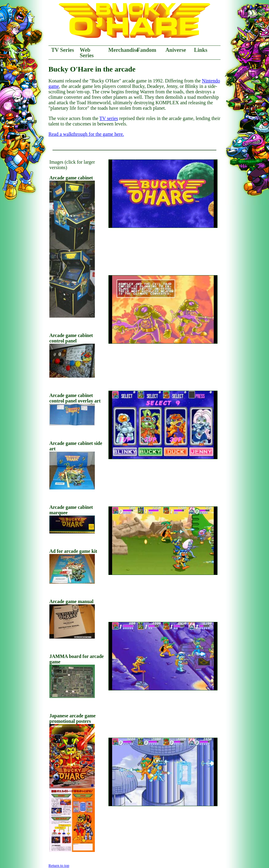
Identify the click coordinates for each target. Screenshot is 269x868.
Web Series (87, 53)
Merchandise (121, 50)
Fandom (147, 50)
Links (201, 50)
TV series (109, 118)
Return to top (59, 865)
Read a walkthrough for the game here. (86, 134)
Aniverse (176, 50)
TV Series (63, 50)
